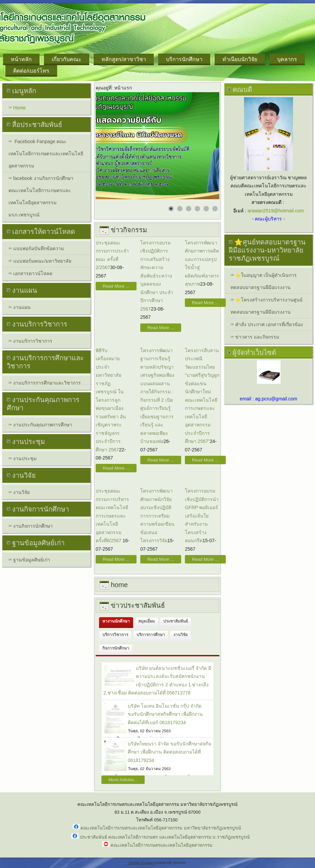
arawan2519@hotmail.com (276, 211)
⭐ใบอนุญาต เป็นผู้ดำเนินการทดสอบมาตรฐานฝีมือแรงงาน (264, 281)
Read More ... (116, 286)
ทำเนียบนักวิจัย (240, 59)
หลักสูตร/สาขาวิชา (124, 59)
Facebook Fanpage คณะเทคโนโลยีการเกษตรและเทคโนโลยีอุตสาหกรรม (46, 154)
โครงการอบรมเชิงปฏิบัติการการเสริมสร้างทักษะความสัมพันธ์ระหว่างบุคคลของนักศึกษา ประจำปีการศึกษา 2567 (157, 276)
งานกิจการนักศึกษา (33, 526)
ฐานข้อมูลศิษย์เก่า (32, 560)
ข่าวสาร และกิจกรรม (257, 337)
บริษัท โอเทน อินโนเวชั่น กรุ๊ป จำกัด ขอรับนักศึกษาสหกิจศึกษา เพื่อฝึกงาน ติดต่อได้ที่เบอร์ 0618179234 (165, 714)
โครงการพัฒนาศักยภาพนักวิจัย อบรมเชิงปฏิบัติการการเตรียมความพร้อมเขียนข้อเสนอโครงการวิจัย (157, 516)
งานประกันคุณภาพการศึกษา (43, 425)
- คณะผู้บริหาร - (269, 219)
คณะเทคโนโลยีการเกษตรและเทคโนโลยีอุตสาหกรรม (162, 845)
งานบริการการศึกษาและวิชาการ (47, 383)
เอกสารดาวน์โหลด (33, 273)
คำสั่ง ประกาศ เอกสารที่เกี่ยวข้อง (269, 324)
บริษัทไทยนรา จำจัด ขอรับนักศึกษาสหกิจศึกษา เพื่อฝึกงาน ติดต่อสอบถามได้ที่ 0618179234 (169, 752)
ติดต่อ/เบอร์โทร (31, 71)
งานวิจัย (21, 492)
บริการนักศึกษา (184, 59)
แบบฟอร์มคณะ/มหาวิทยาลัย (42, 261)
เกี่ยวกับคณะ (67, 59)
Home (19, 108)
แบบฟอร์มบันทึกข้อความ (39, 248)
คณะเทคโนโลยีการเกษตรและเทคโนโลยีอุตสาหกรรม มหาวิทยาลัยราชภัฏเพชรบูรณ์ (161, 828)
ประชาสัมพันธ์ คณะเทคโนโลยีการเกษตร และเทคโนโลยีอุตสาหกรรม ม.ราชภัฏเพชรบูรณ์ (165, 837)
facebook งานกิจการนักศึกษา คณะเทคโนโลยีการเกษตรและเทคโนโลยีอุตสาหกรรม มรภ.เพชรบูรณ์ (41, 196)
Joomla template (141, 863)
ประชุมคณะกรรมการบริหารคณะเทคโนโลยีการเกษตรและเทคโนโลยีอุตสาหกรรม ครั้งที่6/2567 (112, 516)
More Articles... (123, 780)
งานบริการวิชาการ (33, 341)
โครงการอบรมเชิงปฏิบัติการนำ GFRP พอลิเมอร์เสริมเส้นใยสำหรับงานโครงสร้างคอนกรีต (202, 516)
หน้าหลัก (21, 59)
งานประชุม (25, 458)
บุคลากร (287, 59)
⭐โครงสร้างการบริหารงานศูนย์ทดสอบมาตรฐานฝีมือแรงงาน (266, 306)
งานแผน (22, 307)
